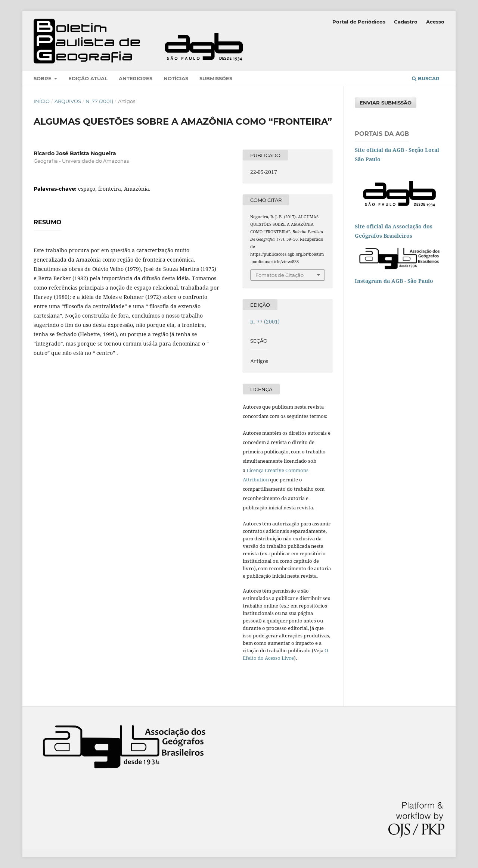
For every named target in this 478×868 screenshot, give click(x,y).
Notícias (176, 78)
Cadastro (406, 22)
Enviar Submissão (386, 103)
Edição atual (88, 78)
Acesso (435, 22)
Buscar (426, 78)
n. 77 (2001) (99, 101)
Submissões (216, 78)
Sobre (43, 78)
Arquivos (68, 101)
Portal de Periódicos (359, 22)
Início (42, 101)
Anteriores (136, 78)
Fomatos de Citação (280, 275)
